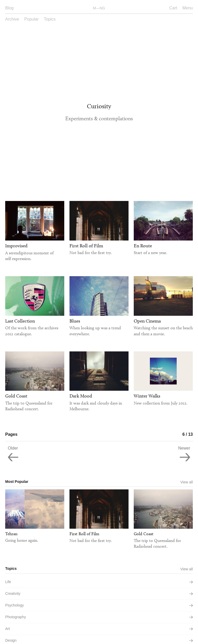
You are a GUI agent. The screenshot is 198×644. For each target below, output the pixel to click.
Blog (9, 8)
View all (187, 482)
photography (99, 617)
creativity (99, 594)
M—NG (99, 8)
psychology (99, 605)
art (99, 629)
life (99, 582)
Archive (12, 19)
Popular (31, 19)
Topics (50, 19)
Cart (173, 8)
